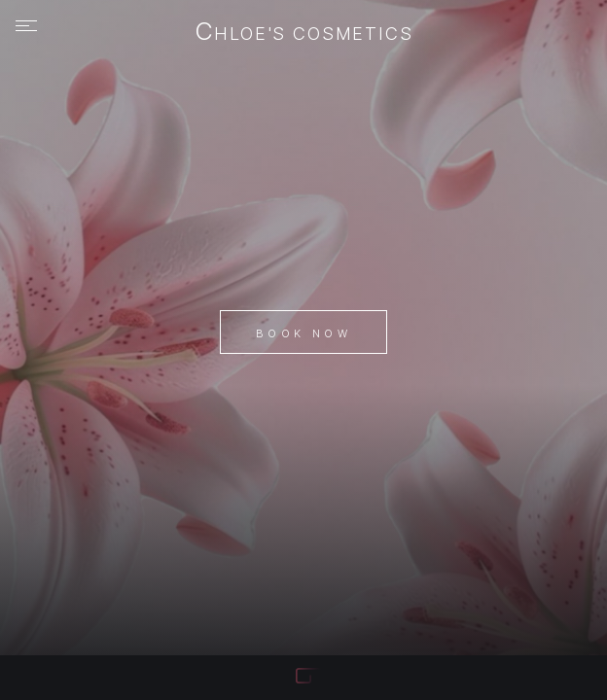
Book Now (303, 333)
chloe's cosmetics (304, 33)
